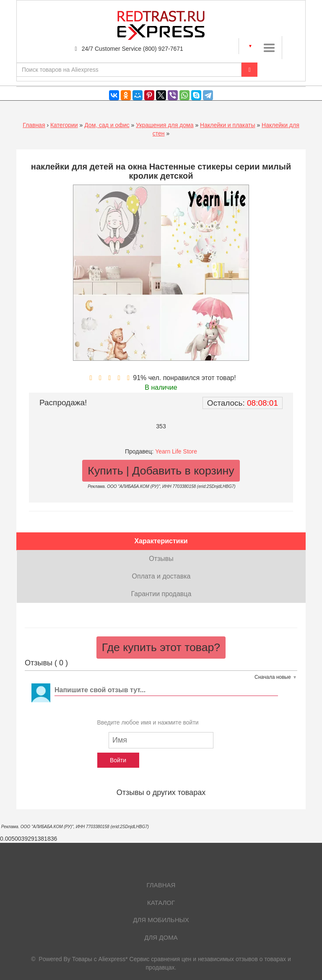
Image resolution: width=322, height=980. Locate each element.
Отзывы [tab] (161, 559)
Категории (64, 125)
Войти (118, 760)
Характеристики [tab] (161, 541)
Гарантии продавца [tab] (161, 594)
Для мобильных (161, 920)
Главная (34, 125)
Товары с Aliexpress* (100, 959)
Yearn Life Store (176, 451)
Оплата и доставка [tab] (161, 576)
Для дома (161, 937)
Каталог (161, 903)
